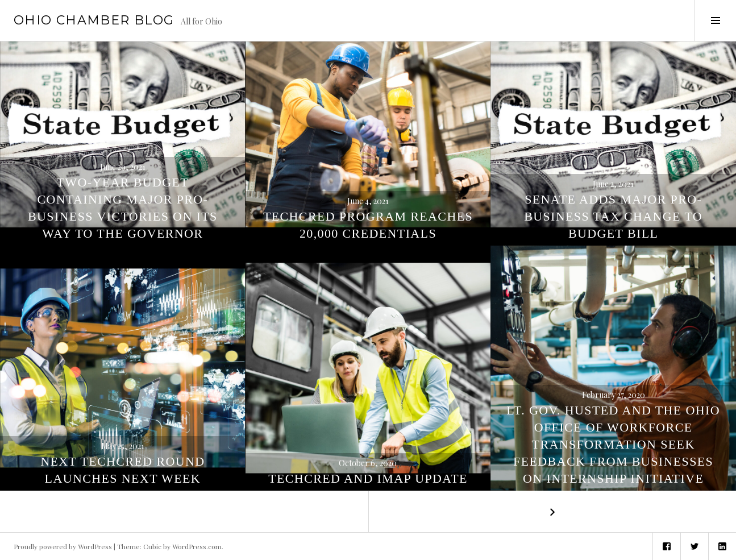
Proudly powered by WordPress (63, 546)
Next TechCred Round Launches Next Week (122, 470)
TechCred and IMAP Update (368, 478)
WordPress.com (197, 546)
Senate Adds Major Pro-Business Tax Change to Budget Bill (613, 216)
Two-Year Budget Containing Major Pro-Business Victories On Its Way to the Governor (123, 208)
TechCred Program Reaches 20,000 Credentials (368, 225)
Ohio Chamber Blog (94, 20)
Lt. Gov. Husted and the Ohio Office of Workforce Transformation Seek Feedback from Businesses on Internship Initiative (613, 444)
